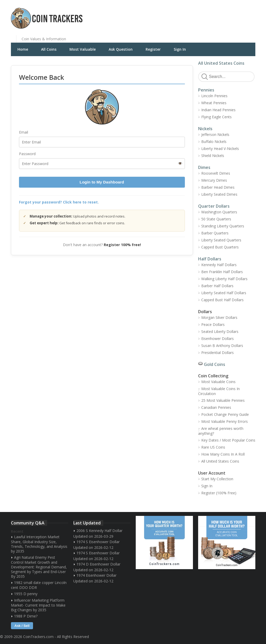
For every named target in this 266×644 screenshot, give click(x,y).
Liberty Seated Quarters (221, 240)
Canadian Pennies (216, 407)
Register (153, 49)
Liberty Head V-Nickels (220, 149)
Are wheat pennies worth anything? (221, 431)
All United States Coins (221, 63)
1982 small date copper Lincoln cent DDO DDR (39, 585)
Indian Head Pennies (218, 110)
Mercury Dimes (214, 180)
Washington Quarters (219, 212)
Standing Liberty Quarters (223, 226)
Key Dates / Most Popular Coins (228, 440)
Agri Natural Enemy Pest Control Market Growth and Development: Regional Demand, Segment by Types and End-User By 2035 (39, 567)
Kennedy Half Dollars (219, 265)
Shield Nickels (213, 156)
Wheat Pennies (214, 103)
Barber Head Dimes (218, 187)
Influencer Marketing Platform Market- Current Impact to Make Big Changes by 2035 (38, 605)
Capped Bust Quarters (220, 247)
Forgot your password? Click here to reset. (59, 202)
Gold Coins (215, 364)
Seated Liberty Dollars (220, 331)
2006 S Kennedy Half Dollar (99, 531)
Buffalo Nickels (214, 142)
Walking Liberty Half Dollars (224, 279)
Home (23, 49)
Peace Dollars (213, 324)
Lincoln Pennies (214, 96)
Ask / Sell (22, 626)
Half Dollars (210, 259)
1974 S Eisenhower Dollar (98, 542)
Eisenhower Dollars (218, 339)
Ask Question (121, 49)
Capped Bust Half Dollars (222, 300)
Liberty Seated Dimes (219, 194)
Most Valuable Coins (218, 382)
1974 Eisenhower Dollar (96, 575)
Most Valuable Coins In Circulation (219, 391)
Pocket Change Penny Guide (225, 414)
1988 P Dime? (26, 616)
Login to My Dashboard (102, 182)
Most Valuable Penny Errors (225, 421)
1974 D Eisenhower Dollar (98, 564)
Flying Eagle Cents (216, 117)
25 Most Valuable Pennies (223, 400)
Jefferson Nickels (215, 134)
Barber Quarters (215, 233)
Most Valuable (83, 49)
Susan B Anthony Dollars (222, 346)
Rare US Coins (213, 447)
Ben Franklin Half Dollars (222, 272)
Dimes (204, 167)
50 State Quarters (216, 219)
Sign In (180, 49)
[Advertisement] (197, 14)
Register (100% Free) (219, 493)
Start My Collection (217, 479)
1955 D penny (26, 594)
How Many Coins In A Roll (223, 454)
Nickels (205, 129)
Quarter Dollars (214, 206)
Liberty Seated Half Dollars (224, 293)
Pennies (206, 90)
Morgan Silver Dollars (219, 317)
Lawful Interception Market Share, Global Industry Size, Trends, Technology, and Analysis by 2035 (39, 544)
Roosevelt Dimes (216, 173)
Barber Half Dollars (217, 286)
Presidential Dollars (218, 353)
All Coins (49, 49)
